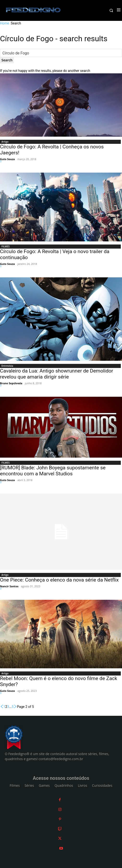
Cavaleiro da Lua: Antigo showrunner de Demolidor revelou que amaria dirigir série (57, 374)
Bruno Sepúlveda (11, 383)
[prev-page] (2, 707)
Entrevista (7, 366)
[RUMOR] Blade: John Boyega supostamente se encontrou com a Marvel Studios (53, 471)
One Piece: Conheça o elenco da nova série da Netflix (59, 580)
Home (5, 23)
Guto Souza (7, 159)
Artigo (5, 142)
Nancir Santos (9, 586)
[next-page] (15, 707)
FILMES (6, 246)
